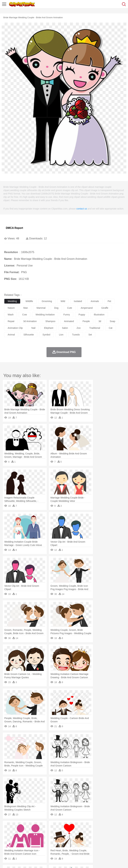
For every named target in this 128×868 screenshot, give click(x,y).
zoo (78, 328)
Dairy (25, 847)
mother (46, 837)
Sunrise (115, 827)
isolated (78, 301)
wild (63, 301)
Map (95, 842)
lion (61, 335)
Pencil (64, 842)
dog (56, 308)
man (26, 308)
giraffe (105, 308)
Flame (72, 827)
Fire (65, 827)
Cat (43, 832)
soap (112, 321)
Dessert (33, 847)
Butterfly (36, 832)
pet (109, 301)
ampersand (87, 308)
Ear (76, 837)
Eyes (82, 837)
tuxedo (76, 335)
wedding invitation (45, 315)
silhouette (29, 335)
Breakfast (16, 847)
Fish (95, 832)
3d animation (30, 321)
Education (74, 842)
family (38, 837)
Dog (65, 832)
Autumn (25, 827)
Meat (66, 847)
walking (90, 837)
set (90, 335)
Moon (107, 827)
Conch (51, 827)
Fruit (59, 847)
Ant (16, 832)
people (86, 321)
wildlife (29, 301)
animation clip (15, 328)
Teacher (27, 842)
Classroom (44, 842)
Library (114, 842)
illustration (99, 315)
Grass (89, 827)
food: (7, 846)
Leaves (34, 827)
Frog (102, 832)
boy (117, 837)
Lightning (98, 827)
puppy (82, 315)
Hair (105, 837)
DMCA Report (14, 228)
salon (65, 328)
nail (33, 328)
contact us (82, 209)
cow (24, 315)
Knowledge (104, 842)
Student (18, 842)
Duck (71, 832)
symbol (46, 335)
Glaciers (80, 827)
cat (110, 328)
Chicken (51, 832)
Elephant (87, 832)
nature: (7, 826)
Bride (30, 837)
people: (8, 836)
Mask (16, 837)
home (98, 837)
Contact (39, 861)
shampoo (50, 321)
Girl (111, 837)
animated (69, 321)
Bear (22, 832)
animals (95, 301)
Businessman (58, 837)
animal (11, 335)
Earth (58, 827)
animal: (8, 831)
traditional (95, 328)
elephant (49, 328)
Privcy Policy (27, 861)
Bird (28, 832)
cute (70, 308)
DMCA (49, 861)
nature (11, 308)
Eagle (78, 832)
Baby (23, 837)
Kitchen (106, 847)
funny (67, 315)
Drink (41, 847)
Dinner (114, 847)
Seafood (85, 847)
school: (8, 841)
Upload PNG (62, 861)
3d (100, 321)
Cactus (42, 827)
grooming (47, 301)
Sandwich (75, 847)
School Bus (85, 842)
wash (11, 315)
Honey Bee (111, 832)
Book (35, 842)
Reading (55, 842)
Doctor (69, 837)
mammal (41, 308)
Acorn (16, 827)
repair (11, 321)
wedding (12, 301)
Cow (58, 832)
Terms (15, 861)
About (6, 861)
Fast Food (50, 847)
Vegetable (96, 847)
